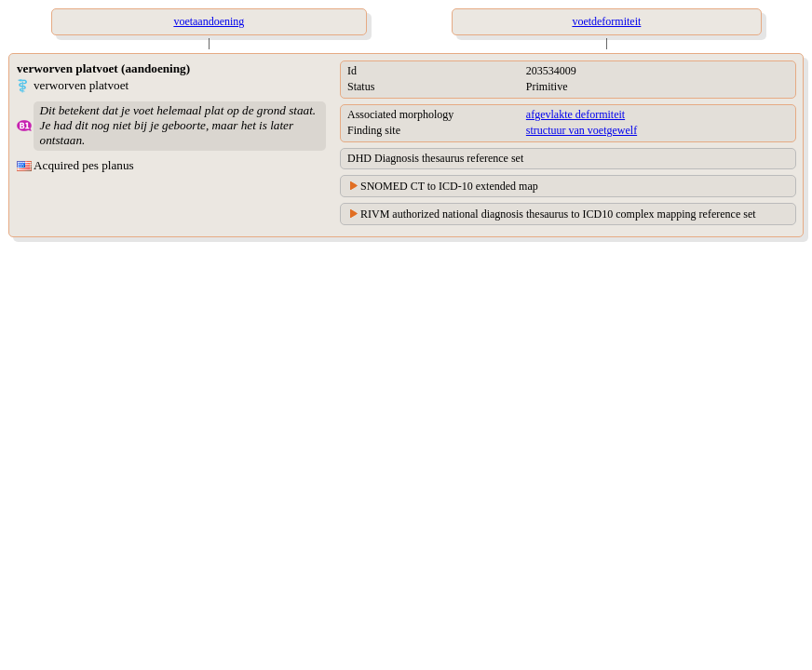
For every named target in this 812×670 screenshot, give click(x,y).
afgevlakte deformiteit (575, 114)
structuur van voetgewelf (582, 130)
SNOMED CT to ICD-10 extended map (449, 186)
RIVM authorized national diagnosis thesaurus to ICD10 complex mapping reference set (558, 214)
